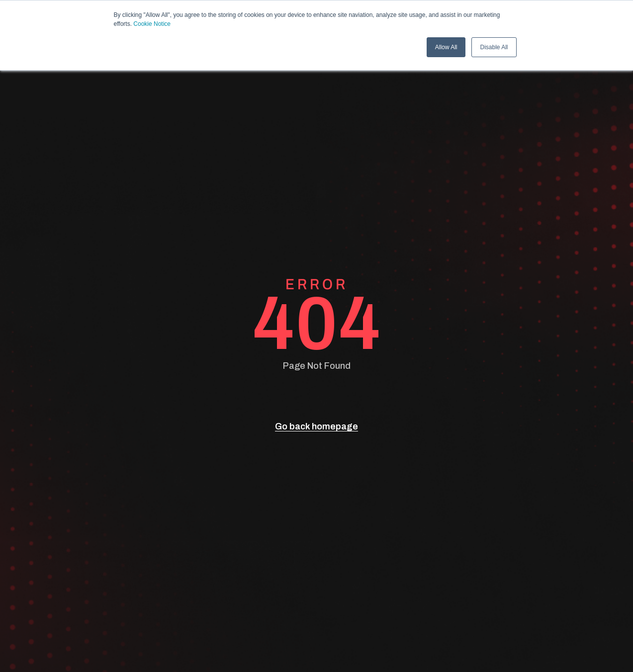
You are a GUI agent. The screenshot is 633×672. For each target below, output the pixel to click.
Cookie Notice (152, 24)
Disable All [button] (494, 47)
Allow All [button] (446, 47)
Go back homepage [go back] (316, 426)
